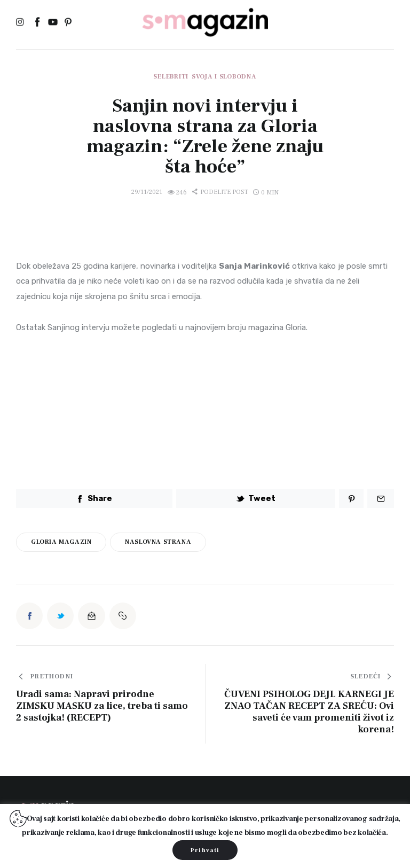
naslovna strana (158, 542)
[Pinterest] (68, 23)
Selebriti (171, 77)
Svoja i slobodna (224, 77)
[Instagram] (22, 23)
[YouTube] (53, 23)
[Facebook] (37, 23)
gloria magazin (61, 542)
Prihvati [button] (205, 850)
